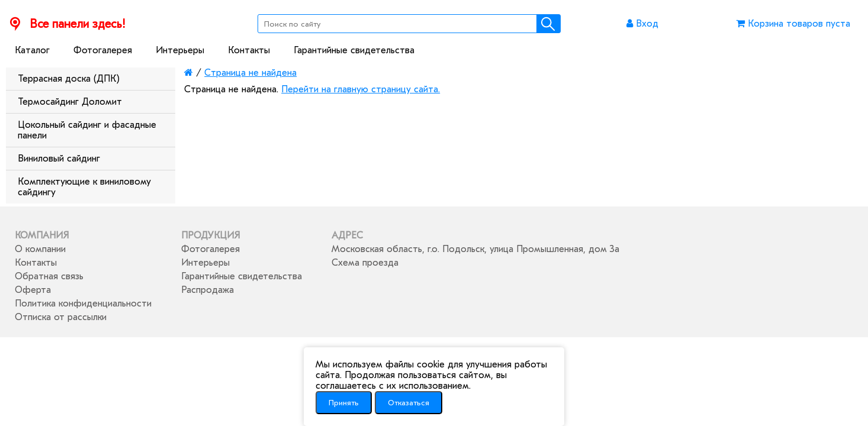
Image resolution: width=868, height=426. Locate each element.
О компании (40, 249)
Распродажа (208, 290)
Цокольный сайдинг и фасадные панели (87, 130)
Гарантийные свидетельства (354, 50)
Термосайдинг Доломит (70, 102)
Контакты (249, 50)
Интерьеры (180, 50)
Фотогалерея (103, 50)
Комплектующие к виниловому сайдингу (84, 187)
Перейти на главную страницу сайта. (361, 89)
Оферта (33, 290)
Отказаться (409, 403)
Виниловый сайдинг (59, 159)
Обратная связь (49, 276)
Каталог (32, 50)
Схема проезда (365, 263)
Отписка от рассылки (61, 317)
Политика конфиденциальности (83, 304)
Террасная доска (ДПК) (69, 79)
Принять (344, 403)
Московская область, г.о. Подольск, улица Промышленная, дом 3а (475, 249)
